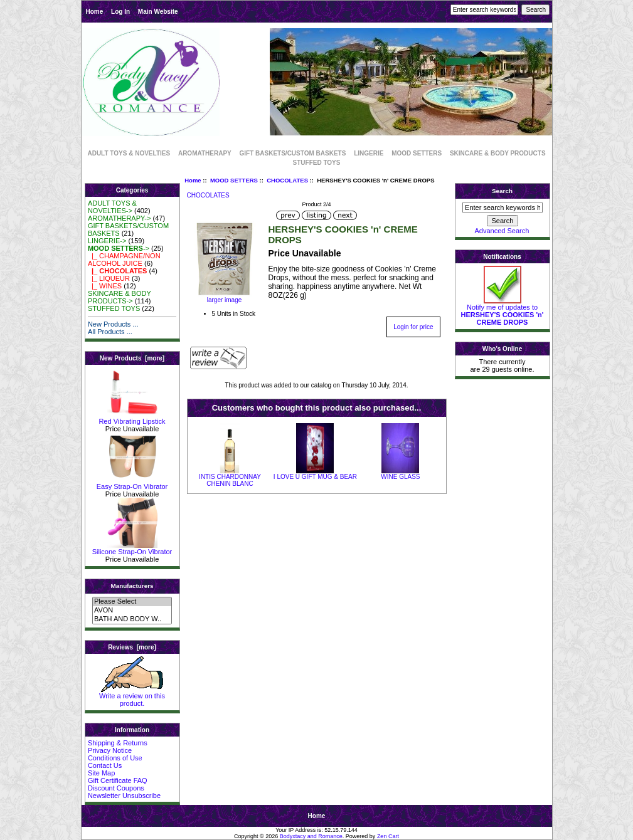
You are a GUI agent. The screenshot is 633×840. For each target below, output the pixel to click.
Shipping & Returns (118, 743)
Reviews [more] (132, 647)
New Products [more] (132, 358)
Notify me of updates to (503, 312)
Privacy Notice (110, 750)
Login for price (413, 327)
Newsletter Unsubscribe (124, 795)
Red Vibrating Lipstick (132, 418)
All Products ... (110, 332)
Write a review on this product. (132, 696)
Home (95, 12)
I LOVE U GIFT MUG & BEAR (315, 477)
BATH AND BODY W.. (132, 619)
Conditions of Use (115, 758)
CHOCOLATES (287, 180)
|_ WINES (105, 286)
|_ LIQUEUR (109, 278)
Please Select (132, 602)
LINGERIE (369, 153)
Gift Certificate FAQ (118, 780)
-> (119, 248)
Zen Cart (388, 836)
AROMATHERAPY (205, 153)
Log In (120, 12)
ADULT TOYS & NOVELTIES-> (112, 207)
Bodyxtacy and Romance (311, 836)
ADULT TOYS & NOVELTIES (129, 153)
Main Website (158, 12)
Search (502, 191)
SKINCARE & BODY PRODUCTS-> (120, 297)
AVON (132, 611)
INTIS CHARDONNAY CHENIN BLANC (230, 480)
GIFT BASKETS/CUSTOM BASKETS (293, 153)
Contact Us (105, 765)
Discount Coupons (116, 788)
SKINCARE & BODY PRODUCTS (498, 153)
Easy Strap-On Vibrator (132, 483)
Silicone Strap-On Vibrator (132, 549)
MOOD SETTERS (234, 180)
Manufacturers (132, 586)
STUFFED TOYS (317, 163)
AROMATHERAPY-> (120, 218)
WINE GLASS (400, 477)
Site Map (101, 773)
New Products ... (113, 324)
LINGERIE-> (107, 241)
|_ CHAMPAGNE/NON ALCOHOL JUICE (124, 260)
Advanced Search (502, 231)
